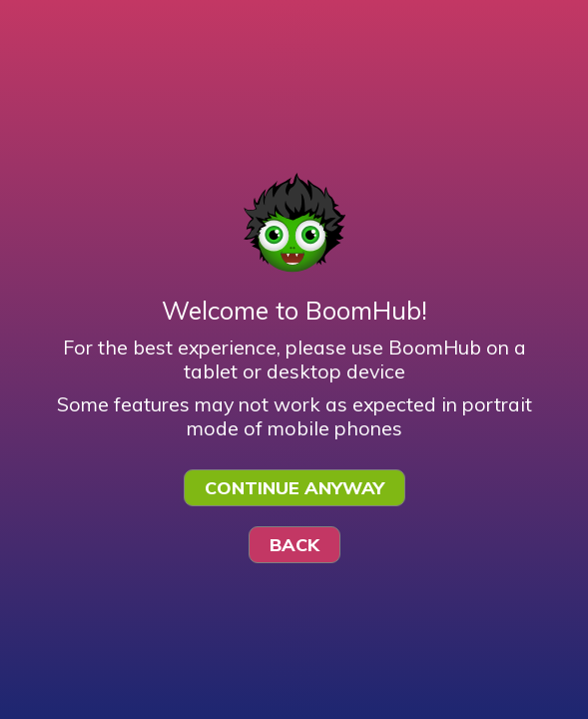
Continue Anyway (294, 488)
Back (294, 545)
